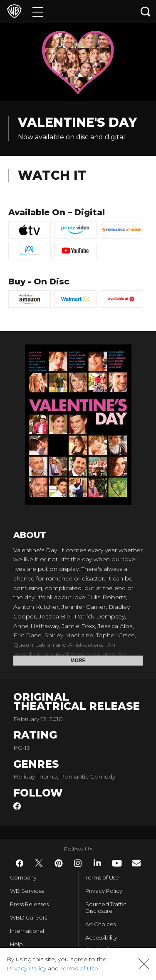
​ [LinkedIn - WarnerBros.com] (97, 863)
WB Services (27, 891)
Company (23, 877)
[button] (144, 964)
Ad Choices (100, 924)
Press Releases (29, 904)
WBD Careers (28, 917)
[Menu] (38, 11)
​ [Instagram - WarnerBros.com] (78, 863)
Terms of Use (102, 877)
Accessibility (101, 937)
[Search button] (146, 11)
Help (16, 944)
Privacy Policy (104, 891)
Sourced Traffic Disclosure (106, 907)
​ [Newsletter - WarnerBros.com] (136, 863)
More (78, 661)
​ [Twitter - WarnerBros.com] (39, 863)
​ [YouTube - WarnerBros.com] (117, 863)
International (27, 931)
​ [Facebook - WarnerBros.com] (20, 863)
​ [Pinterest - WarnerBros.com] (59, 863)
